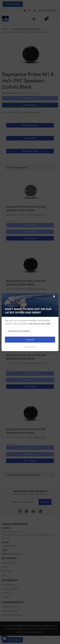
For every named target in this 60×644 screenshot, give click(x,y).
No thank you (30, 347)
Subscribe (30, 340)
